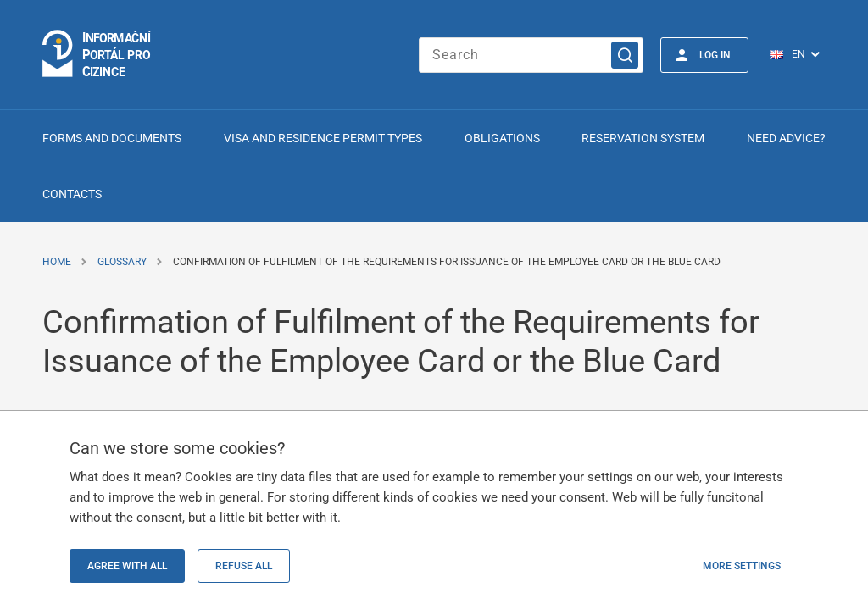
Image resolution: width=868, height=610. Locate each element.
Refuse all (244, 566)
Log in (715, 55)
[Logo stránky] (97, 55)
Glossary (122, 262)
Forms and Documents (112, 138)
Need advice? (786, 138)
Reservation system (643, 138)
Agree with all (127, 566)
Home (57, 262)
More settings (742, 566)
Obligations (502, 138)
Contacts (72, 194)
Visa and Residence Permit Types (323, 138)
